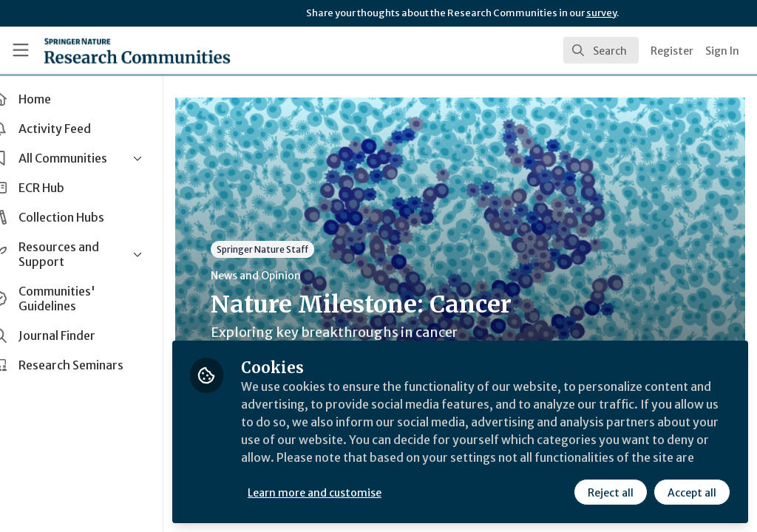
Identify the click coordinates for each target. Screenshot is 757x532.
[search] (601, 50)
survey (601, 13)
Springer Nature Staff (288, 249)
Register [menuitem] (672, 51)
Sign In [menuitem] (722, 51)
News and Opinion (282, 276)
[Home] (137, 50)
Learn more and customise (340, 493)
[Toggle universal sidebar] (21, 50)
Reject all (611, 493)
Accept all (692, 493)
